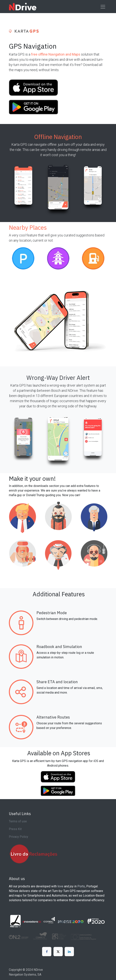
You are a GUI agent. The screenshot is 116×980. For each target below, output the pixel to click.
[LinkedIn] (69, 952)
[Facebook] (47, 952)
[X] (58, 952)
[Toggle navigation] (103, 7)
